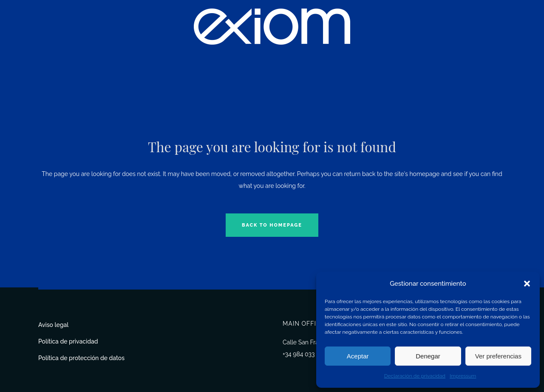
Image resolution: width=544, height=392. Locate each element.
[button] (527, 284)
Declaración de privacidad (415, 376)
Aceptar (358, 356)
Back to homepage (272, 225)
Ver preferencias (498, 356)
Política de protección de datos (81, 358)
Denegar (428, 356)
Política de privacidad (68, 341)
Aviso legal (53, 325)
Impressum (463, 376)
